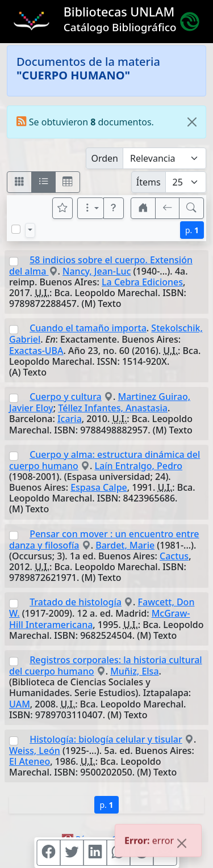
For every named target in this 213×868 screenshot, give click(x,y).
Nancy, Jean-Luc (97, 271)
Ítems (149, 182)
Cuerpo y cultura (66, 397)
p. (192, 230)
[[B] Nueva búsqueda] (191, 208)
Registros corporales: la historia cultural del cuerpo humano (106, 665)
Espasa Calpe (99, 487)
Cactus (174, 556)
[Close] (192, 122)
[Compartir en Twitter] (72, 853)
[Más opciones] (91, 208)
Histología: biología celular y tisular (106, 739)
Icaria (70, 419)
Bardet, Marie (125, 545)
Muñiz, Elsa (134, 671)
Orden (105, 158)
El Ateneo (30, 761)
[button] (114, 208)
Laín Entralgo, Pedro (139, 466)
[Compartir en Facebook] (48, 853)
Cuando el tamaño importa (88, 328)
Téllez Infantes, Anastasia (113, 408)
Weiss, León (35, 751)
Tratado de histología (76, 602)
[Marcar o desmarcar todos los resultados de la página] (16, 229)
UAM (20, 704)
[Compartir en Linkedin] (95, 853)
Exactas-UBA (36, 351)
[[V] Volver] (168, 208)
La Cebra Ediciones (142, 282)
